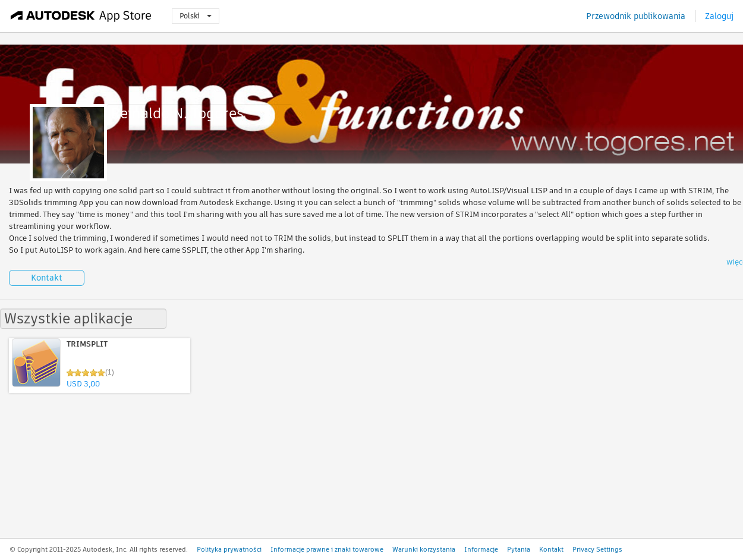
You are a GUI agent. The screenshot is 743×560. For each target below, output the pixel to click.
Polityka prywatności (229, 549)
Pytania (519, 549)
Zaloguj (719, 16)
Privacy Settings (597, 549)
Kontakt (47, 278)
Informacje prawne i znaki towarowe (327, 549)
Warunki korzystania (424, 549)
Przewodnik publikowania (636, 16)
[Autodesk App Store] (81, 16)
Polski (196, 16)
